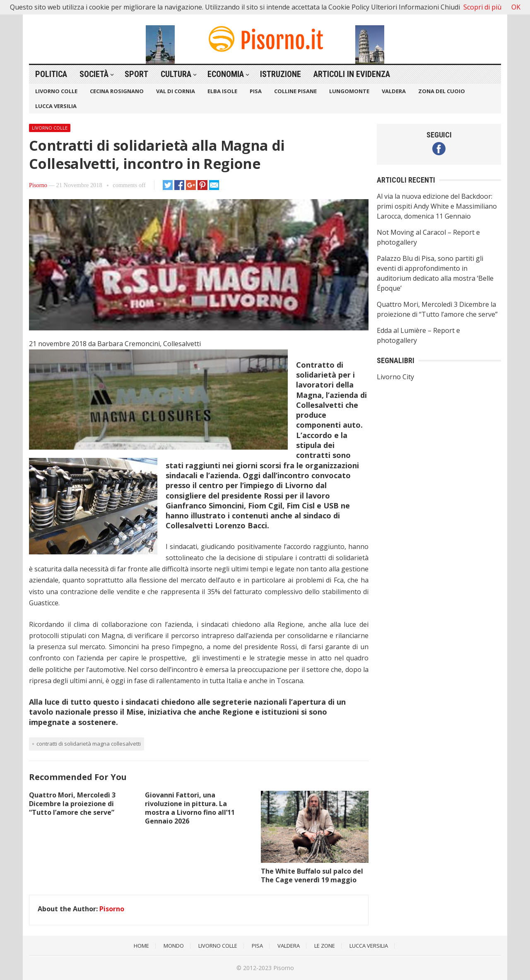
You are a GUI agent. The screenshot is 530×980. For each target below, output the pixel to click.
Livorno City (395, 377)
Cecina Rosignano (117, 91)
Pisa (256, 91)
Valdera (394, 91)
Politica (51, 74)
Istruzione (281, 74)
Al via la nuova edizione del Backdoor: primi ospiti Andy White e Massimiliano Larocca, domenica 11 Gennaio (437, 206)
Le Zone (325, 946)
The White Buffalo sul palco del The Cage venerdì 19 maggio (312, 875)
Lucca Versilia (56, 106)
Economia (226, 74)
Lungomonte (349, 91)
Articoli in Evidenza (352, 74)
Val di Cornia (176, 91)
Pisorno (38, 185)
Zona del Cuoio (442, 91)
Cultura (176, 74)
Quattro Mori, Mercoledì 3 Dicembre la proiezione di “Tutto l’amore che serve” (72, 804)
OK (516, 7)
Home (141, 946)
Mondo (174, 946)
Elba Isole (222, 91)
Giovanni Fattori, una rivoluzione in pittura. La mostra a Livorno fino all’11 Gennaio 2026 (190, 808)
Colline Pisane (295, 91)
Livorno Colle (56, 91)
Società (94, 74)
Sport (136, 74)
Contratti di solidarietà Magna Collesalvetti (89, 744)
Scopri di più (482, 7)
